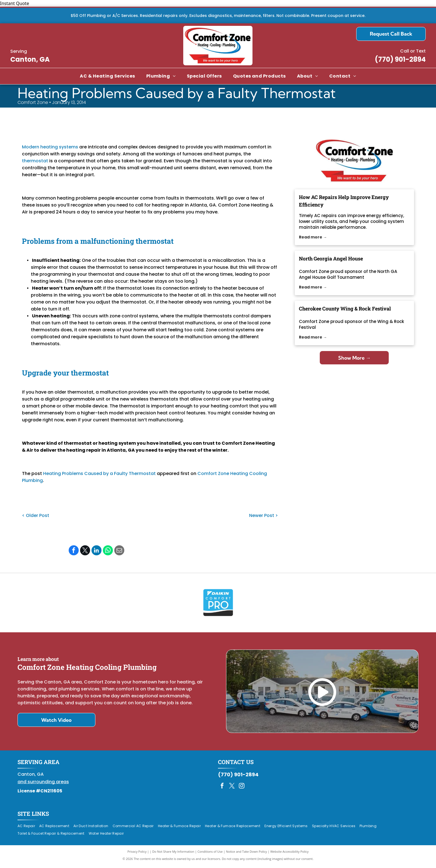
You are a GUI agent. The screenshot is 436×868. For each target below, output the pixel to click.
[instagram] (242, 789)
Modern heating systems (50, 147)
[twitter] (232, 789)
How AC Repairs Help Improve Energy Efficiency (344, 201)
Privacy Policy (137, 854)
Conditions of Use (210, 854)
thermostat (35, 161)
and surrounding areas (43, 784)
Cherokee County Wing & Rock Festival (345, 309)
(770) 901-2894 (400, 59)
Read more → (313, 237)
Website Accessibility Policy (289, 854)
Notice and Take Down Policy (247, 854)
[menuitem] (107, 76)
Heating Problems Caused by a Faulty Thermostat (99, 473)
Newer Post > (263, 515)
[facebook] (222, 789)
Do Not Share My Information (173, 854)
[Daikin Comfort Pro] (218, 604)
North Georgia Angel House (331, 258)
